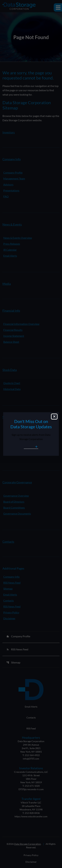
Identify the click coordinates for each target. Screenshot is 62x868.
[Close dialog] (54, 417)
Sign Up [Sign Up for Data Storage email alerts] (29, 447)
